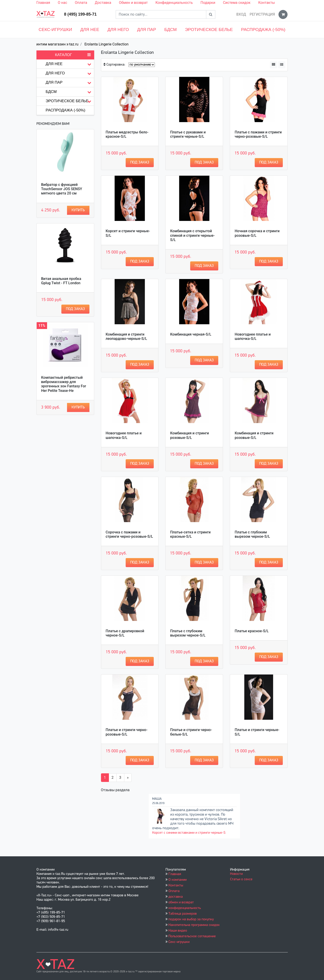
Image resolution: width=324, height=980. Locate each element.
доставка (176, 897)
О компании (178, 880)
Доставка (103, 3)
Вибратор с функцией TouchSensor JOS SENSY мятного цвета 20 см (62, 189)
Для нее (90, 30)
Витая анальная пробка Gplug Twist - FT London (61, 281)
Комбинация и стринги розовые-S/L (189, 435)
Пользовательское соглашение (192, 936)
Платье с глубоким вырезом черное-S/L (252, 534)
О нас (62, 3)
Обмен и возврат (133, 3)
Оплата (81, 3)
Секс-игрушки (55, 30)
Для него (118, 30)
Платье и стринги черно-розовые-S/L (127, 732)
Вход (241, 14)
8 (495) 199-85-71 (80, 14)
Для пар (147, 30)
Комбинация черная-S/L (191, 334)
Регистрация (262, 14)
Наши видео (178, 931)
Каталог (73, 55)
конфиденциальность (185, 908)
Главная (43, 3)
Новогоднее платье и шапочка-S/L (253, 336)
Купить (78, 210)
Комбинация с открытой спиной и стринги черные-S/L (192, 235)
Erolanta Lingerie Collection (107, 44)
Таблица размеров (183, 914)
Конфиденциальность (174, 3)
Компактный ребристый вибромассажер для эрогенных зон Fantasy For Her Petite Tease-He (64, 384)
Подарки (208, 3)
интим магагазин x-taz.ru (58, 44)
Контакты (266, 3)
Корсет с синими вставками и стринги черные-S (189, 833)
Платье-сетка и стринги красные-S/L (190, 534)
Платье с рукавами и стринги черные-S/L (188, 134)
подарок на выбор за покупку (191, 919)
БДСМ (171, 30)
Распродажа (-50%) (263, 30)
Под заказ (75, 309)
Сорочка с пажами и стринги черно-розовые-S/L (129, 534)
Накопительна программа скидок (194, 925)
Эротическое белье (209, 30)
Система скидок (237, 3)
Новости (236, 874)
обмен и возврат (181, 902)
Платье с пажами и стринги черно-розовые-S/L (258, 134)
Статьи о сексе (241, 879)
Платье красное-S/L (252, 631)
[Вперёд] (128, 778)
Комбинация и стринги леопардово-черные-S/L (126, 336)
